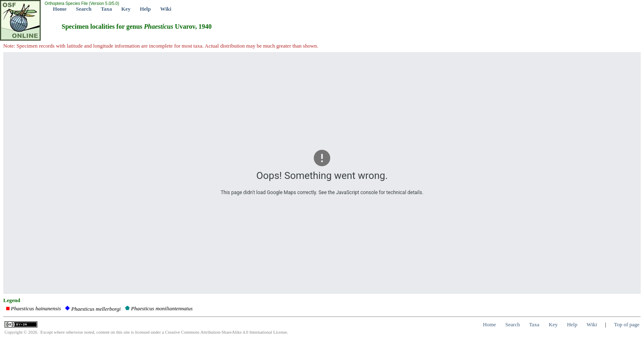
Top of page (627, 324)
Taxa (107, 9)
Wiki (166, 9)
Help (145, 9)
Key (126, 9)
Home (60, 9)
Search (84, 9)
